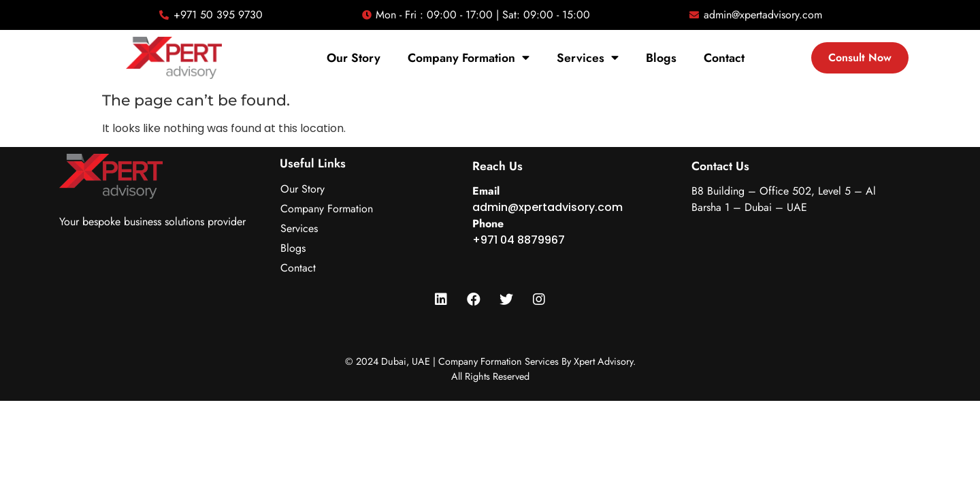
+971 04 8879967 (519, 240)
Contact (724, 58)
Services (588, 58)
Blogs (661, 58)
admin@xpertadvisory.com (548, 207)
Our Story (354, 58)
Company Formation (469, 58)
